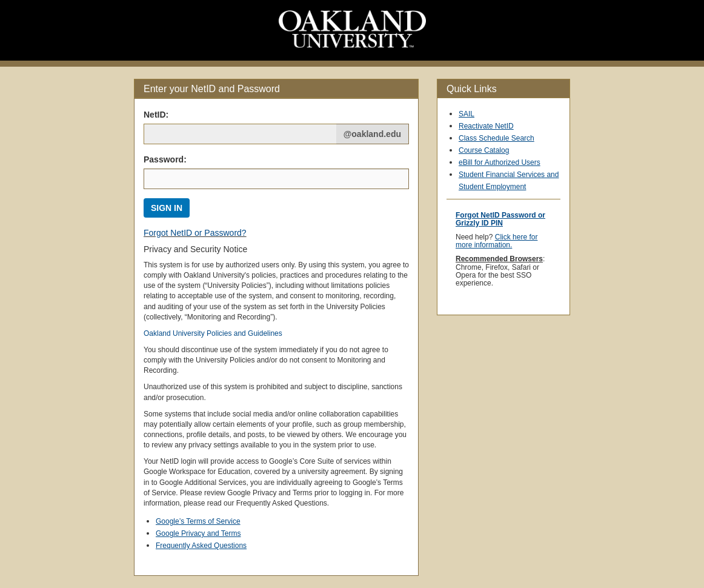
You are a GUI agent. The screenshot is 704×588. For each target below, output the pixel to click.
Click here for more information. (496, 241)
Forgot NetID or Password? (195, 233)
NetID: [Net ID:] (156, 115)
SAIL (467, 114)
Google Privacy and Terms (198, 533)
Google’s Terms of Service (198, 521)
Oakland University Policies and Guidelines (213, 333)
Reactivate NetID (486, 126)
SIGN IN (167, 208)
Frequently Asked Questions (201, 546)
